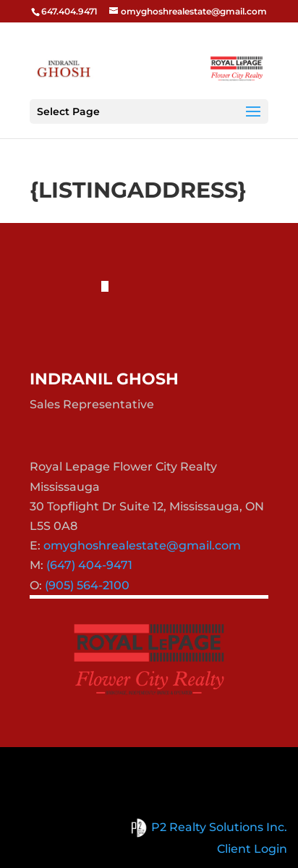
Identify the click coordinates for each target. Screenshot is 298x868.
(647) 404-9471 (89, 565)
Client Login (252, 849)
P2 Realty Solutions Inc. (207, 827)
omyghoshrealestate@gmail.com (142, 545)
